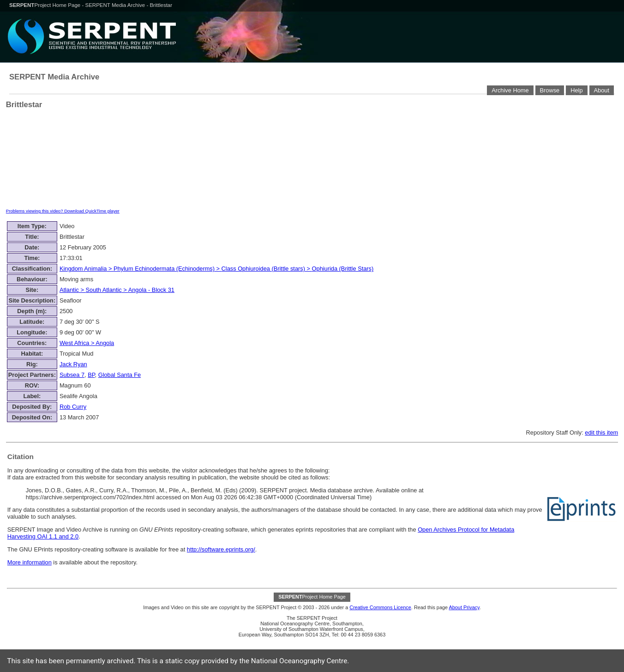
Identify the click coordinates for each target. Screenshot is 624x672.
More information (30, 562)
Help (576, 90)
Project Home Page (45, 5)
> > (117, 290)
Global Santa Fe (120, 375)
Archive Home (510, 90)
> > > (216, 269)
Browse (550, 90)
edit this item (601, 433)
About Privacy (464, 607)
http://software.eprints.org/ (221, 549)
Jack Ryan (73, 364)
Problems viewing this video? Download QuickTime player (63, 211)
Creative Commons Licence (380, 607)
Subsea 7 (72, 375)
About (602, 90)
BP (91, 375)
